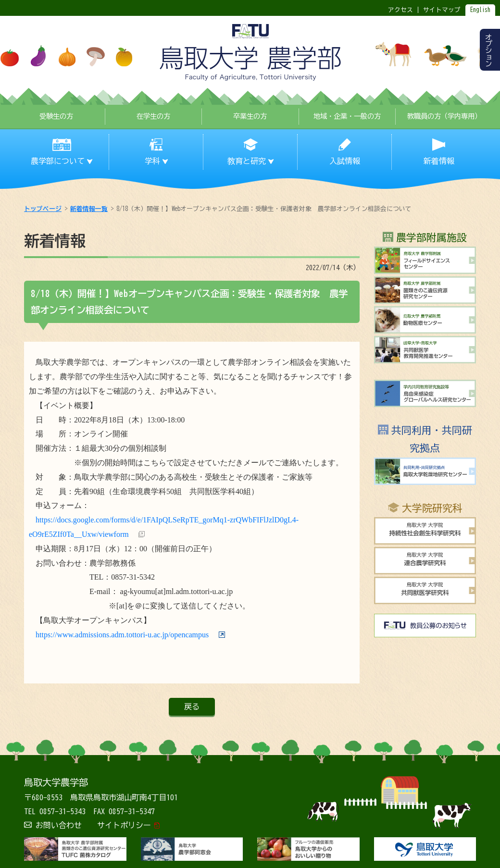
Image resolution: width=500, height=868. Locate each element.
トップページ (43, 209)
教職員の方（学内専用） (444, 116)
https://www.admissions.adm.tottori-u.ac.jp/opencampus (122, 635)
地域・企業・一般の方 (347, 116)
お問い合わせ (59, 825)
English (480, 10)
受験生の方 (56, 116)
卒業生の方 (250, 116)
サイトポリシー (124, 825)
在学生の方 (153, 116)
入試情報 (345, 161)
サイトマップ (442, 10)
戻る (192, 707)
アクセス (400, 10)
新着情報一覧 (89, 209)
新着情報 (439, 161)
